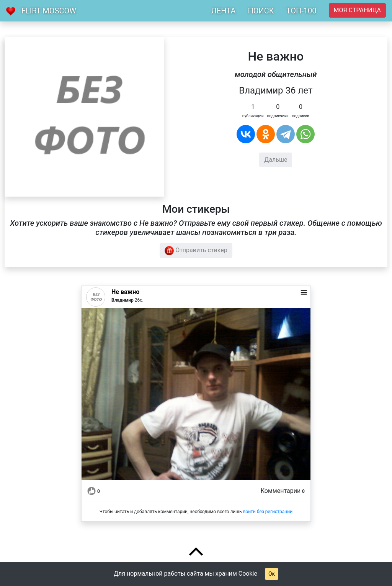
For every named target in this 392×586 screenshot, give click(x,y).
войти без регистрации (268, 512)
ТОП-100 (301, 11)
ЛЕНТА (224, 11)
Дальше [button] (276, 160)
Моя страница (357, 10)
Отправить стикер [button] (196, 251)
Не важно (125, 292)
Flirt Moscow (49, 11)
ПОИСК (261, 11)
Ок (272, 574)
